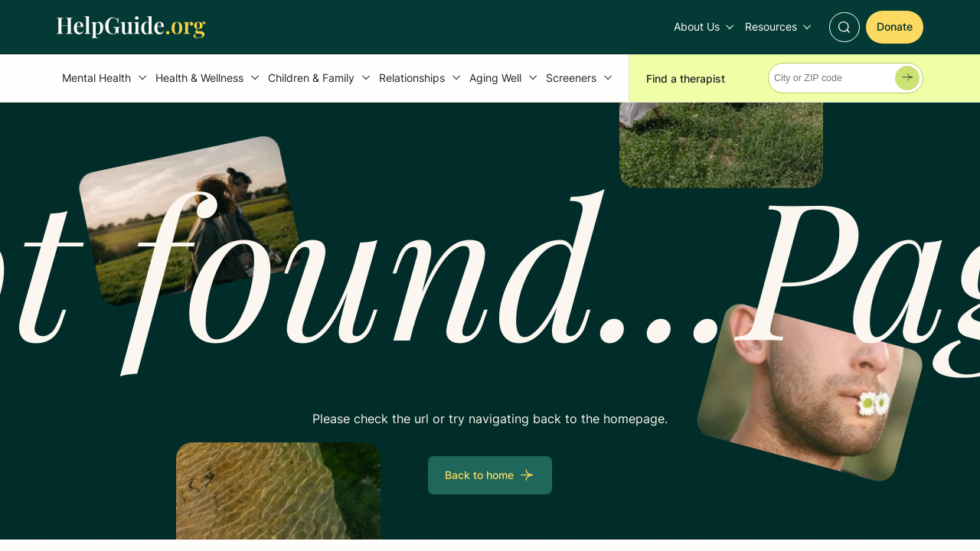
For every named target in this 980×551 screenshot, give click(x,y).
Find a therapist (686, 78)
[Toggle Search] (844, 27)
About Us (697, 26)
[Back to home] (490, 475)
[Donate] (895, 27)
